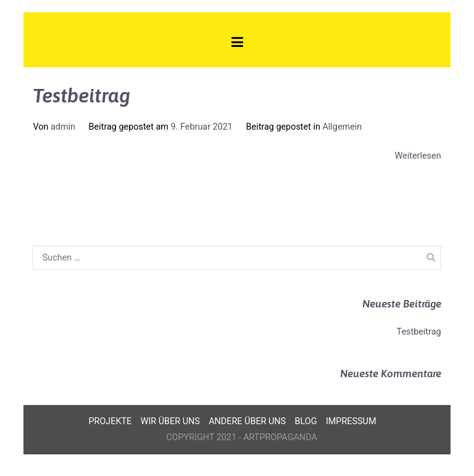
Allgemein (342, 127)
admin (63, 127)
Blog (306, 421)
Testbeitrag (81, 95)
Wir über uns (170, 421)
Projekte (110, 421)
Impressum (351, 421)
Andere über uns (247, 421)
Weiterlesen (418, 156)
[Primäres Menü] (237, 44)
